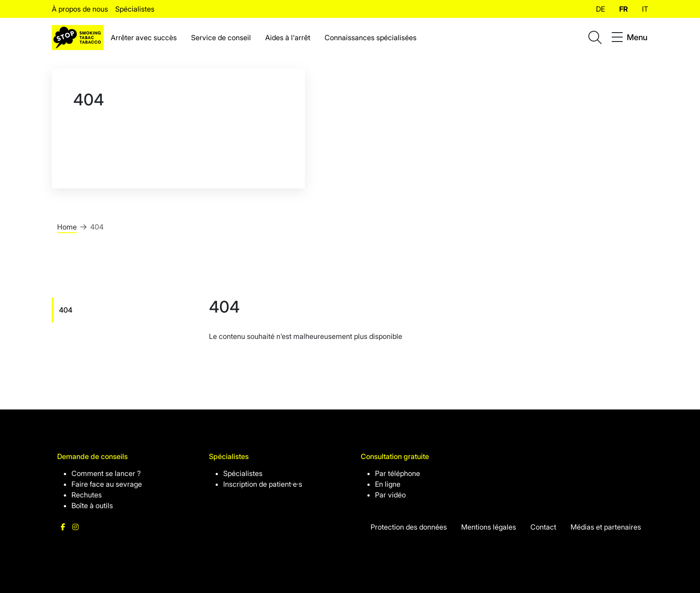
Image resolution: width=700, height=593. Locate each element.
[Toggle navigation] (629, 38)
